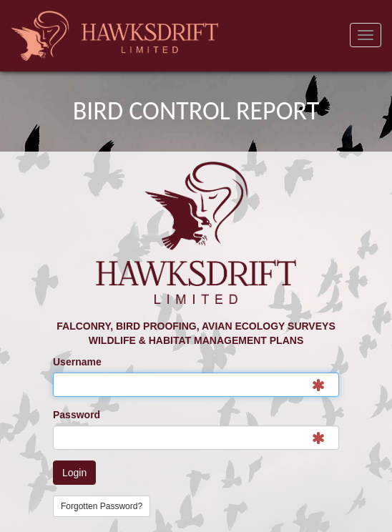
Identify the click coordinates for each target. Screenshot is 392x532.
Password (77, 415)
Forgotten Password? (102, 506)
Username (77, 362)
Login (74, 473)
